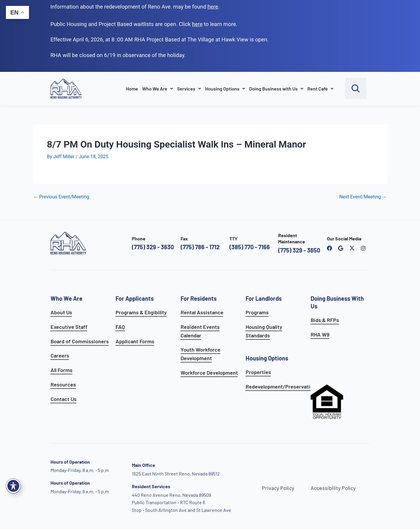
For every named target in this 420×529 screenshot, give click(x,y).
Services (189, 89)
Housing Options (225, 89)
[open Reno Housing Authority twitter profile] (352, 248)
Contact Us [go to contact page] (64, 399)
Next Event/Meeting (363, 197)
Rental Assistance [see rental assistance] (202, 312)
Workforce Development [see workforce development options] (209, 373)
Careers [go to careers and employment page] (60, 355)
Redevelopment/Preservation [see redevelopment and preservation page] (281, 386)
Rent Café (320, 89)
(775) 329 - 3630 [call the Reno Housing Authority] (153, 247)
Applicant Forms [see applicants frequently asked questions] (135, 341)
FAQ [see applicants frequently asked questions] (120, 327)
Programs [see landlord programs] (257, 312)
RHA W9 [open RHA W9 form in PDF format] (320, 334)
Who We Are (158, 89)
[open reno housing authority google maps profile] (341, 248)
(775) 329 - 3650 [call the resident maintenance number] (299, 250)
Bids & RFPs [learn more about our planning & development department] (325, 320)
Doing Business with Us (276, 89)
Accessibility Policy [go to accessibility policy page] (333, 488)
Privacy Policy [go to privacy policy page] (278, 488)
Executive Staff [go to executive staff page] (69, 327)
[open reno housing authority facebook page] (330, 248)
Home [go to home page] (132, 89)
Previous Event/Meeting (61, 197)
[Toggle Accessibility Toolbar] (13, 486)
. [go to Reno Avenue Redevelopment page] (214, 7)
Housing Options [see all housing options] (267, 358)
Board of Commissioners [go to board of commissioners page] (80, 341)
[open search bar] (356, 88)
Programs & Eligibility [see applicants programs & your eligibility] (141, 312)
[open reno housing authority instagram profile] (363, 248)
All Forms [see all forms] (61, 370)
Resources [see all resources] (63, 384)
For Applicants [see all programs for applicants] (135, 298)
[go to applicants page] (197, 24)
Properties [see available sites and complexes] (258, 372)
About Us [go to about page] (61, 312)
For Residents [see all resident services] (199, 298)
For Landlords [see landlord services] (264, 298)
